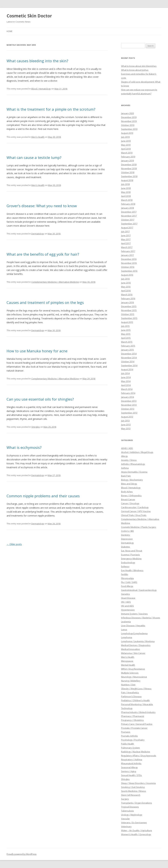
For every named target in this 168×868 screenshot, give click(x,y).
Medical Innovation (131, 649)
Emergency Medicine (131, 559)
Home (9, 31)
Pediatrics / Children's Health (135, 700)
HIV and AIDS (127, 606)
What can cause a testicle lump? (34, 157)
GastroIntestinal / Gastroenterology (139, 590)
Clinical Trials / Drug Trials (134, 515)
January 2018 (127, 208)
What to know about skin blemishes (139, 66)
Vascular (125, 819)
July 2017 (125, 231)
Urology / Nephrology (132, 815)
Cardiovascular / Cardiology (135, 507)
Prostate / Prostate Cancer (134, 728)
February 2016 (128, 298)
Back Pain (126, 476)
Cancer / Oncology (130, 503)
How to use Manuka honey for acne (37, 351)
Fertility (125, 574)
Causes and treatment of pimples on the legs (45, 302)
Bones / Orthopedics (131, 495)
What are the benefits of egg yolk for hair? (43, 254)
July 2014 (125, 373)
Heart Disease (128, 598)
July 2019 (125, 137)
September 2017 (129, 224)
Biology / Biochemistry (132, 480)
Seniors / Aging (129, 771)
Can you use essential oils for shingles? (40, 399)
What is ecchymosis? (24, 447)
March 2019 (127, 153)
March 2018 (127, 200)
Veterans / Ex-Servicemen (134, 823)
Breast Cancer (128, 499)
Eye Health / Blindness (132, 570)
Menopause (127, 661)
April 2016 (126, 291)
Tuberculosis (127, 811)
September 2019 (129, 129)
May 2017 (126, 239)
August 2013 (127, 417)
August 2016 (127, 275)
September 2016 (129, 271)
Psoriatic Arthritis (129, 736)
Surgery (125, 799)
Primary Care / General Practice (137, 724)
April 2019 (126, 149)
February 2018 (128, 204)
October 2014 (128, 362)
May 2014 (126, 381)
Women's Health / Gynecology (136, 834)
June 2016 (126, 283)
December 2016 (129, 259)
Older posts (14, 544)
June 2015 (126, 330)
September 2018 (129, 176)
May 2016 (126, 287)
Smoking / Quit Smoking (133, 787)
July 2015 (125, 326)
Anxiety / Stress (129, 460)
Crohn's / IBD (127, 531)
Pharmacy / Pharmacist (133, 716)
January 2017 (127, 255)
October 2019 (128, 125)
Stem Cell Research (131, 795)
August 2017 (127, 228)
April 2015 (126, 338)
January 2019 (127, 161)
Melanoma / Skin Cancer (133, 653)
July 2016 (125, 279)
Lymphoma (127, 637)
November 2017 (129, 216)
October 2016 (128, 267)
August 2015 (127, 322)
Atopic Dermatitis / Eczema (134, 472)
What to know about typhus (135, 70)
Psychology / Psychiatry (133, 740)
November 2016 (129, 263)
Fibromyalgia (127, 578)
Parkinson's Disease (131, 696)
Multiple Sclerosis (130, 673)
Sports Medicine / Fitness (134, 791)
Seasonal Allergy (129, 767)
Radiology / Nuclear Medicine (136, 752)
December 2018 (129, 165)
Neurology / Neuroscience (134, 677)
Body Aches (127, 492)
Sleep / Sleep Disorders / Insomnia (138, 783)
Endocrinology (128, 562)
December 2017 (129, 212)
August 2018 (127, 180)
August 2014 (127, 369)
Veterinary (126, 826)
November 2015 (129, 310)
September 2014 (129, 365)
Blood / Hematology (41, 89)
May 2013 (126, 429)
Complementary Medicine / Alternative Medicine (55, 282)
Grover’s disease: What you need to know (42, 206)
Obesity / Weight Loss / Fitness (136, 689)
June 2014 (126, 377)
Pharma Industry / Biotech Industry (138, 712)
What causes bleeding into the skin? (37, 61)
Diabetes (126, 547)
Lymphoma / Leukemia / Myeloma (138, 641)
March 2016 (127, 295)
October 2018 (128, 172)
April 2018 (126, 196)
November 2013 (129, 405)
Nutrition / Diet (128, 685)
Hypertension (128, 610)
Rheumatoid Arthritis (131, 763)
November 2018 (129, 168)
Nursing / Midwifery (131, 681)
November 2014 (129, 358)
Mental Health (128, 665)
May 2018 (126, 192)
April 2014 (126, 385)
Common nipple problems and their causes (43, 496)
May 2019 (126, 145)
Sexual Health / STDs (131, 775)
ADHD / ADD (127, 448)
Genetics (126, 594)
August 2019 (127, 133)
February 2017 (128, 251)
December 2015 (129, 306)
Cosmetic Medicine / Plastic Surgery (139, 527)
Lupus (124, 629)
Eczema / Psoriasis (130, 555)
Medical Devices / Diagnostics (136, 645)
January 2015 (127, 350)
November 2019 (129, 121)
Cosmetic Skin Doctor (29, 16)
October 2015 (128, 314)
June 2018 (126, 188)
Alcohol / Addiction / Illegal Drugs (137, 452)
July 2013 (125, 421)
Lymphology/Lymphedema (134, 633)
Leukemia (126, 622)
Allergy (124, 456)
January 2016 (127, 302)
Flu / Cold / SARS (129, 582)
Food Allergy (127, 586)
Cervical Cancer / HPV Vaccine (136, 511)
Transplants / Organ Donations (136, 803)
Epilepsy (125, 566)
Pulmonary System (130, 748)
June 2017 (126, 235)
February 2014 (128, 393)
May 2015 (126, 334)
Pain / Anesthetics (130, 692)
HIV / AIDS (126, 602)
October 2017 (128, 220)
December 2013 (129, 401)
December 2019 (129, 117)
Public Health (128, 744)
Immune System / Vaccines (134, 614)
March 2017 (127, 247)
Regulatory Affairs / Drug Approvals (139, 756)
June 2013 (126, 425)
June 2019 (126, 141)
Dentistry (126, 535)
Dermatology (38, 234)
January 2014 (127, 397)
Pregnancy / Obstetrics (132, 720)
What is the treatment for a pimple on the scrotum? (51, 109)
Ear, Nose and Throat (132, 551)
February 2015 (128, 346)
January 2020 (127, 113)
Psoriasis (126, 732)
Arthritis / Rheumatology (133, 464)
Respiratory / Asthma (132, 759)
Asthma (125, 468)
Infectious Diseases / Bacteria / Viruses (141, 618)
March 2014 (127, 389)
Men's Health (38, 137)
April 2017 (126, 243)
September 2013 (129, 413)
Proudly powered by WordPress (21, 854)
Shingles (36, 427)
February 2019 (128, 157)
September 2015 (129, 318)
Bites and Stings (129, 484)
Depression (127, 539)
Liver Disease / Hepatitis (133, 626)
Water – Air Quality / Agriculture (136, 830)
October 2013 (128, 409)
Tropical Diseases (130, 807)
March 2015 (127, 342)
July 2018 (125, 184)
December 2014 (129, 354)
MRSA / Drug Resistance (133, 669)
